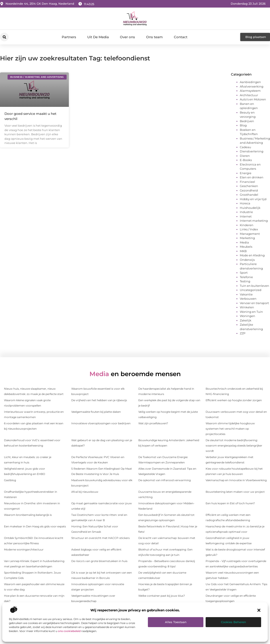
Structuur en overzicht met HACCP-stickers (100, 538)
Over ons (127, 37)
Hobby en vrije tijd (253, 199)
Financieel (247, 182)
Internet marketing (254, 221)
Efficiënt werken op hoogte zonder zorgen (234, 400)
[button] (259, 610)
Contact (181, 37)
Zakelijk (246, 320)
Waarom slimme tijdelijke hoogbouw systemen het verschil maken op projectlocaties (230, 429)
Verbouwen (248, 299)
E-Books (246, 160)
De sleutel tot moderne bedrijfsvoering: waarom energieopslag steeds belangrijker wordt (234, 446)
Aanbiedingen (250, 82)
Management (250, 234)
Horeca (245, 203)
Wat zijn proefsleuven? (153, 423)
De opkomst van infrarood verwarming (165, 480)
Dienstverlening (252, 151)
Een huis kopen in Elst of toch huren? (230, 503)
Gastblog (10, 480)
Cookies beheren (233, 622)
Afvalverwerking (252, 86)
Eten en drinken (252, 177)
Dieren (245, 156)
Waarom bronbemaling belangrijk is (28, 515)
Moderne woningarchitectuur (24, 549)
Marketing (247, 238)
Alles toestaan (176, 622)
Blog (243, 125)
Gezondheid (249, 190)
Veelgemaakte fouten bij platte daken (96, 412)
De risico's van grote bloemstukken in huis (99, 561)
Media (244, 242)
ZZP (243, 333)
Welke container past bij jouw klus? (162, 596)
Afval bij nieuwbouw (85, 492)
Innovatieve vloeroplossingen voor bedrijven (101, 423)
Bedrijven (247, 121)
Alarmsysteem (250, 91)
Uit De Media (98, 37)
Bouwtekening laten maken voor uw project (235, 492)
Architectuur (249, 95)
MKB (243, 251)
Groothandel (249, 195)
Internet (246, 216)
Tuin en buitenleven (254, 286)
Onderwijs (247, 260)
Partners (69, 37)
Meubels (246, 247)
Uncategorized (251, 290)
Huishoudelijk (250, 208)
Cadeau (245, 147)
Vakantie (246, 294)
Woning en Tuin (251, 312)
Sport (244, 273)
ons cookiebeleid (69, 631)
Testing (245, 281)
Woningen (247, 316)
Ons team (154, 37)
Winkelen (247, 307)
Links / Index (249, 229)
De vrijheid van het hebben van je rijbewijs (99, 400)
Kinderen (247, 225)
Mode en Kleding (252, 255)
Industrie (246, 212)
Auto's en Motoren (253, 99)
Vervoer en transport (254, 303)
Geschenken (249, 186)
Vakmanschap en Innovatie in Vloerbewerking (236, 480)
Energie (246, 173)
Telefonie (246, 277)
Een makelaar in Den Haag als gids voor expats (35, 526)
